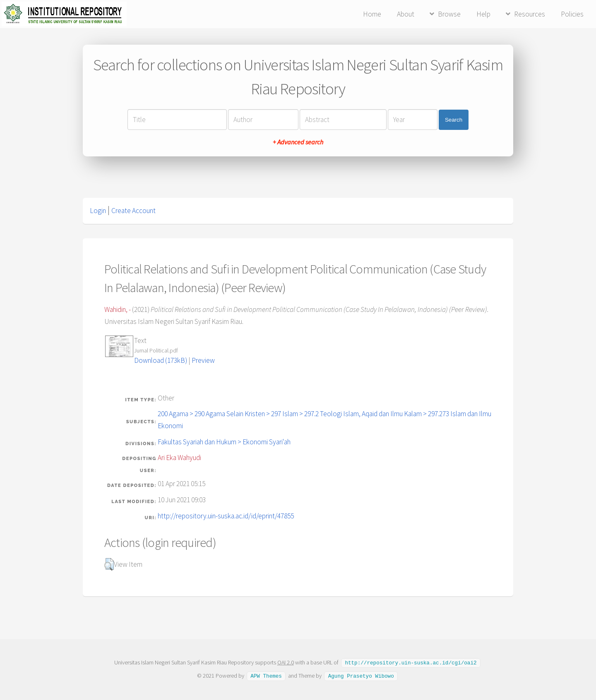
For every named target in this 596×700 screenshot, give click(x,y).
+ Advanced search (298, 142)
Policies (572, 14)
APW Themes (266, 675)
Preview (203, 360)
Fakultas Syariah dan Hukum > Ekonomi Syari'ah (224, 442)
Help (483, 14)
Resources (530, 14)
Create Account (133, 211)
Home (372, 14)
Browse (449, 14)
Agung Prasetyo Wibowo (361, 675)
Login (98, 211)
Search (454, 120)
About (406, 14)
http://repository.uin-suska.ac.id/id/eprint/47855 (226, 516)
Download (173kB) (161, 360)
